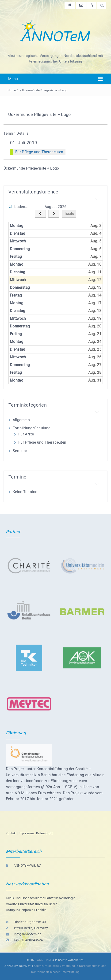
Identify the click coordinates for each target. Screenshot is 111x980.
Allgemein (21, 420)
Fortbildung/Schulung (32, 428)
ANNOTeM (44, 960)
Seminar (20, 451)
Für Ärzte (26, 434)
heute (69, 213)
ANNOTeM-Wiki (23, 865)
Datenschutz (45, 833)
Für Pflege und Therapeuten (39, 152)
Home (12, 90)
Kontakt (11, 833)
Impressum (26, 833)
